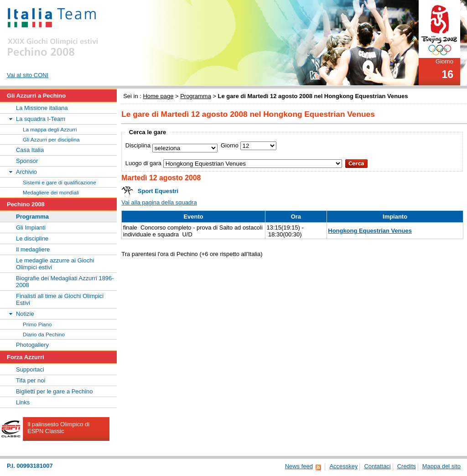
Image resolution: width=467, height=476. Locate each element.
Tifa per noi (31, 380)
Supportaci (30, 369)
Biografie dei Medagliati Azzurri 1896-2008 (65, 282)
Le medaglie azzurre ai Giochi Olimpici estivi (55, 264)
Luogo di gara (143, 163)
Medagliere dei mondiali (51, 192)
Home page (158, 96)
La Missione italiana (42, 108)
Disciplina (138, 145)
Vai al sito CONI (28, 75)
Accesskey (343, 466)
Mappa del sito (441, 466)
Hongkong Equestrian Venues (370, 231)
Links (23, 402)
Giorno (230, 145)
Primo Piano (37, 324)
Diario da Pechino (44, 334)
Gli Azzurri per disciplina (51, 139)
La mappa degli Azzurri (50, 129)
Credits (407, 466)
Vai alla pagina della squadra (159, 202)
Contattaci (377, 466)
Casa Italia (30, 150)
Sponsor (27, 161)
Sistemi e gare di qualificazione (60, 182)
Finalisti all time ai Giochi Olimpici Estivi (60, 299)
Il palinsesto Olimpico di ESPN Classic (58, 428)
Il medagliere (33, 249)
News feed (299, 466)
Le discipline (32, 238)
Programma (196, 96)
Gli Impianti (31, 228)
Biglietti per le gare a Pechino (54, 391)
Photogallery (32, 345)
